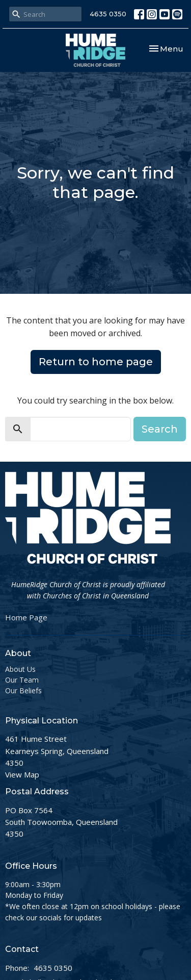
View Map (22, 774)
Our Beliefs (23, 690)
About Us (20, 669)
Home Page (26, 617)
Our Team (22, 680)
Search (160, 429)
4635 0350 (108, 14)
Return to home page (96, 362)
